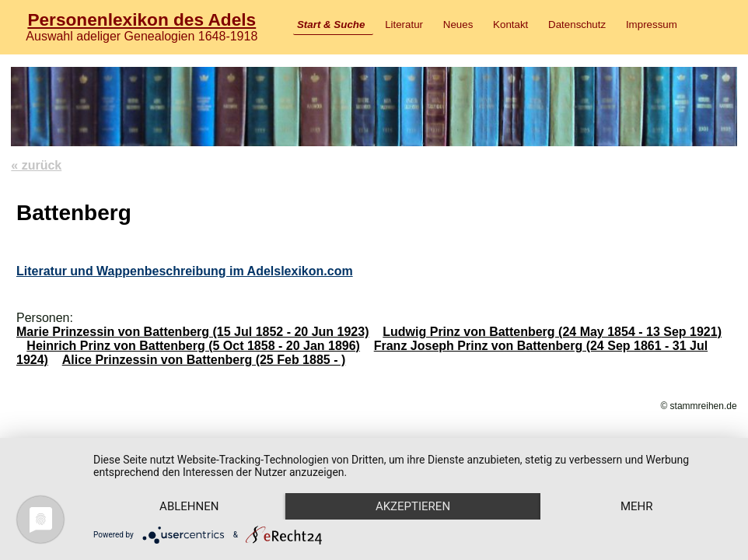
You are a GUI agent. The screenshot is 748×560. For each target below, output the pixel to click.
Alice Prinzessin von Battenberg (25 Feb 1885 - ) (204, 360)
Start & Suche (331, 24)
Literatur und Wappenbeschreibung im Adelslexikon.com (185, 271)
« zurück (36, 165)
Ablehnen (189, 506)
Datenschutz (577, 24)
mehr (637, 506)
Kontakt (510, 24)
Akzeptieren (413, 506)
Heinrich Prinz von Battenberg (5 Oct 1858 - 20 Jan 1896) (193, 346)
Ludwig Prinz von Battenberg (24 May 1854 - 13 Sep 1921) (552, 332)
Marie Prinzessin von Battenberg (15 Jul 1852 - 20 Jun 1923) (193, 332)
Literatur (404, 24)
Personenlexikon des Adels (142, 19)
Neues (458, 24)
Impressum (652, 24)
